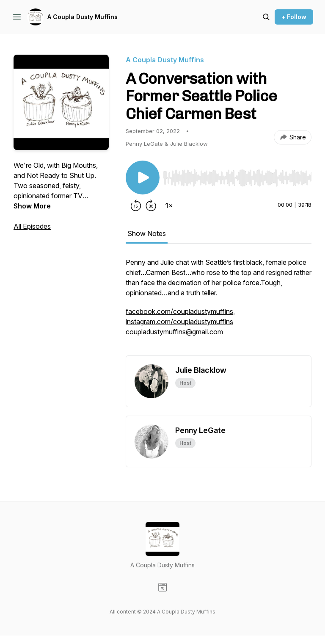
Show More (32, 206)
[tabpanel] (219, 306)
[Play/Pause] (143, 178)
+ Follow (294, 17)
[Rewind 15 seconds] (136, 205)
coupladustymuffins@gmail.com (174, 332)
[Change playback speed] (169, 205)
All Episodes (32, 226)
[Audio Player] (237, 175)
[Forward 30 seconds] (151, 205)
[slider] (237, 178)
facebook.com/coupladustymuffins (179, 311)
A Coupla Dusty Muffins (83, 17)
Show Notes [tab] (147, 233)
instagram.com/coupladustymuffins (179, 322)
